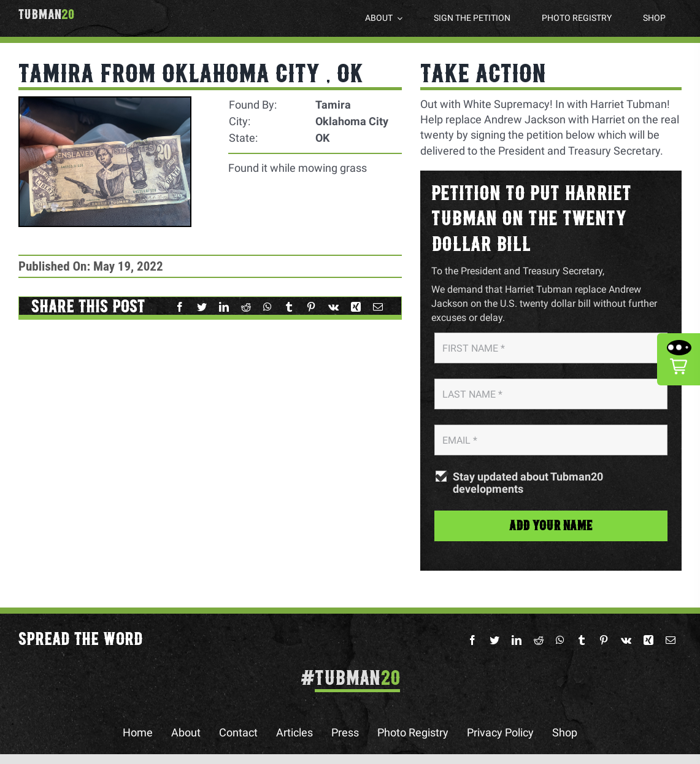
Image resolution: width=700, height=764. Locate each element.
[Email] (378, 307)
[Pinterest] (311, 307)
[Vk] (333, 307)
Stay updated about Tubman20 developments (528, 483)
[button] (679, 359)
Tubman (46, 15)
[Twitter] (202, 307)
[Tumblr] (289, 307)
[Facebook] (180, 307)
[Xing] (356, 307)
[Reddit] (246, 307)
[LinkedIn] (224, 307)
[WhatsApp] (267, 307)
